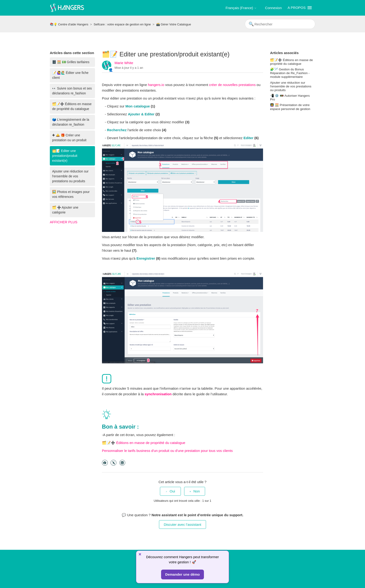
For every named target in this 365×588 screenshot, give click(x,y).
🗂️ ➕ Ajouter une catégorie (65, 210)
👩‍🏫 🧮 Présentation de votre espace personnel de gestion (290, 107)
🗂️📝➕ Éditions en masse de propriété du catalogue (72, 106)
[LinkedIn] (122, 463)
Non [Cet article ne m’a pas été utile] (197, 491)
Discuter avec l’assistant (183, 524)
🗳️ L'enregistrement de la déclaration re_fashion (71, 122)
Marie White (124, 63)
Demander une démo (182, 574)
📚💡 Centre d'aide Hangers (69, 24)
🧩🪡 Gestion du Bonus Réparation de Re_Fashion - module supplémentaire (290, 73)
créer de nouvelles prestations (232, 85)
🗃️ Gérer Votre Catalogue (174, 24)
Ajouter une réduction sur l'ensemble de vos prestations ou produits (70, 176)
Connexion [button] (274, 8)
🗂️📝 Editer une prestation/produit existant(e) (65, 156)
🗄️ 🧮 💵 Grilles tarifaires (71, 62)
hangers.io (156, 85)
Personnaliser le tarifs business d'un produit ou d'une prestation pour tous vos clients (167, 451)
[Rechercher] (280, 24)
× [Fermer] (140, 554)
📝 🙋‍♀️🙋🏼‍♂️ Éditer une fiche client (70, 75)
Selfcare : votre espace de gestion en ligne (122, 24)
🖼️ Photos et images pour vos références (71, 194)
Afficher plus (64, 222)
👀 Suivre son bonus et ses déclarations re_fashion (72, 91)
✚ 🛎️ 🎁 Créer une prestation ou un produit (69, 138)
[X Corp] (113, 463)
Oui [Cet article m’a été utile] (172, 491)
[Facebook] (105, 463)
